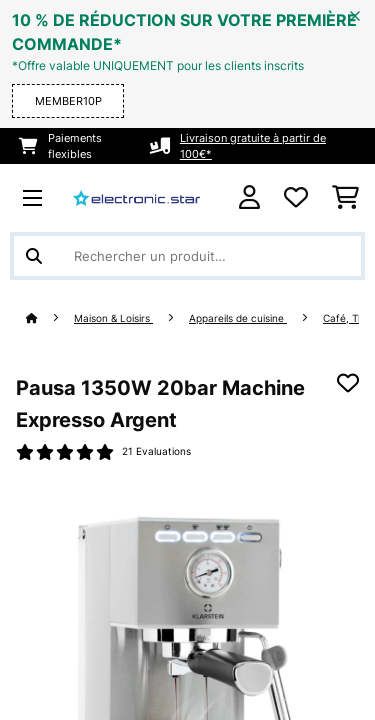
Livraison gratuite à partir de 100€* (253, 146)
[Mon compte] (249, 197)
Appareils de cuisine (238, 318)
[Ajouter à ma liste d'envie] (348, 383)
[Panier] (345, 198)
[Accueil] (50, 318)
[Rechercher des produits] (187, 256)
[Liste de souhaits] (296, 198)
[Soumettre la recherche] (34, 256)
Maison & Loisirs (113, 318)
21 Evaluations (156, 451)
